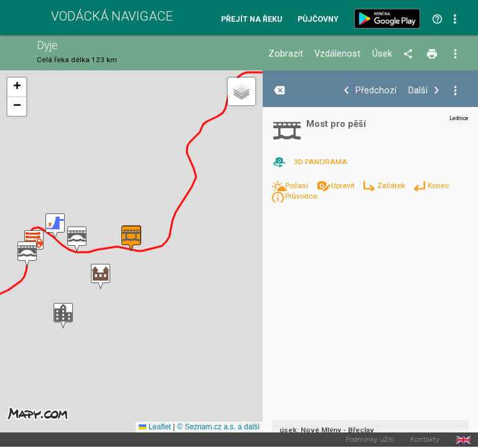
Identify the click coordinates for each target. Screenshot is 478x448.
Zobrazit (286, 54)
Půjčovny (318, 20)
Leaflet (155, 427)
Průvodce (301, 196)
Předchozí (376, 91)
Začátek (392, 185)
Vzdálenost (337, 54)
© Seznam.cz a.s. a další (218, 427)
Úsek (382, 54)
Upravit (344, 185)
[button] (63, 316)
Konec (438, 185)
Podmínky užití (370, 440)
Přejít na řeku (251, 20)
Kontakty (425, 440)
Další (418, 91)
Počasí (298, 185)
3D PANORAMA (321, 162)
